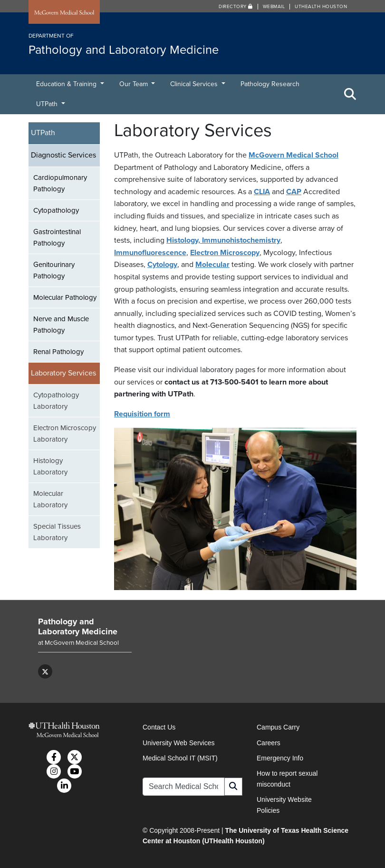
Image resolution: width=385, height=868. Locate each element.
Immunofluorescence (150, 253)
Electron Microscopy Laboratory (65, 434)
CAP (294, 192)
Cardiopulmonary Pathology (60, 183)
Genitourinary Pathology (54, 270)
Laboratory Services (63, 373)
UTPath (48, 104)
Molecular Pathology (65, 297)
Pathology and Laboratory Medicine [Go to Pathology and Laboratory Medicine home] (78, 627)
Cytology (162, 265)
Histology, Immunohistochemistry (223, 240)
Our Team (135, 84)
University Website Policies (284, 805)
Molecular (212, 265)
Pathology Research (270, 84)
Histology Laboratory (50, 466)
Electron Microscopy (225, 253)
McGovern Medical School (294, 155)
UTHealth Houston (321, 7)
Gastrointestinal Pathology (57, 237)
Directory (236, 7)
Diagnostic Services (63, 155)
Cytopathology (56, 210)
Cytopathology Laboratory (56, 401)
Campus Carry (278, 727)
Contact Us (159, 727)
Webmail (274, 7)
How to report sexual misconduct (287, 779)
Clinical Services (195, 84)
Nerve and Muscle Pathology (61, 325)
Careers (269, 743)
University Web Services (178, 743)
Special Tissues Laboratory (57, 532)
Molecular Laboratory (50, 499)
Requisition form (142, 414)
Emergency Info (280, 758)
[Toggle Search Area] (350, 94)
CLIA (262, 192)
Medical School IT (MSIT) (180, 758)
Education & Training (67, 84)
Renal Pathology (58, 352)
